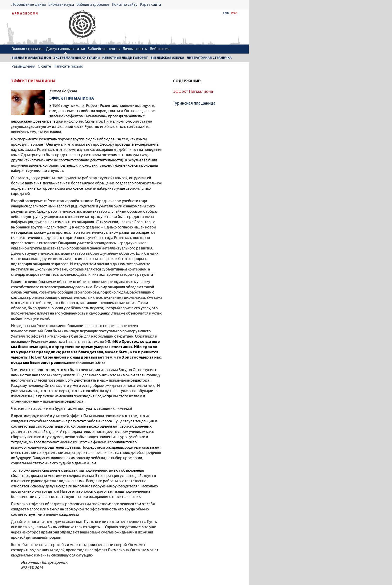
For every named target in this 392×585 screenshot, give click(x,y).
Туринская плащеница (194, 103)
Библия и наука (61, 5)
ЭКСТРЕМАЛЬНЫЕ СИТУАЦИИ (77, 58)
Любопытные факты (29, 5)
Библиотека (160, 49)
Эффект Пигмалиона (193, 92)
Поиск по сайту (125, 5)
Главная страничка (27, 49)
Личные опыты (135, 49)
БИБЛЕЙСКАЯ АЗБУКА (167, 58)
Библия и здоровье (93, 5)
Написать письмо (68, 67)
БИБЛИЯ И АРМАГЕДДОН (31, 58)
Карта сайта (150, 5)
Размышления (23, 67)
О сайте (44, 67)
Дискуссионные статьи (65, 49)
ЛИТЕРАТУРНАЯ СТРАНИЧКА (209, 58)
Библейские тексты (104, 49)
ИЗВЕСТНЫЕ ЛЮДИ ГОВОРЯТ (125, 58)
